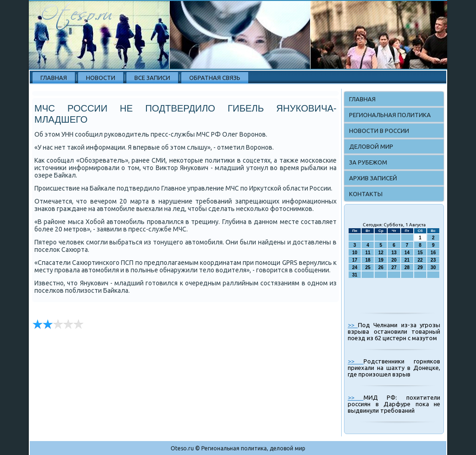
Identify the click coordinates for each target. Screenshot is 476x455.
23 (433, 260)
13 (394, 253)
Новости (101, 78)
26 (381, 267)
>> (353, 325)
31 (355, 275)
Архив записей (373, 178)
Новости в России (379, 131)
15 (420, 253)
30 (433, 267)
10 (355, 253)
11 (368, 253)
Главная (54, 78)
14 (407, 253)
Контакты (366, 194)
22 (420, 260)
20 (394, 260)
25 (368, 267)
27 (394, 267)
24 (355, 267)
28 (407, 267)
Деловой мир (371, 146)
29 (420, 267)
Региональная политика (390, 115)
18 (368, 260)
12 (381, 253)
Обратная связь (215, 78)
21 (407, 260)
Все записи (152, 78)
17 (355, 260)
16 (433, 253)
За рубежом (368, 162)
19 (381, 260)
